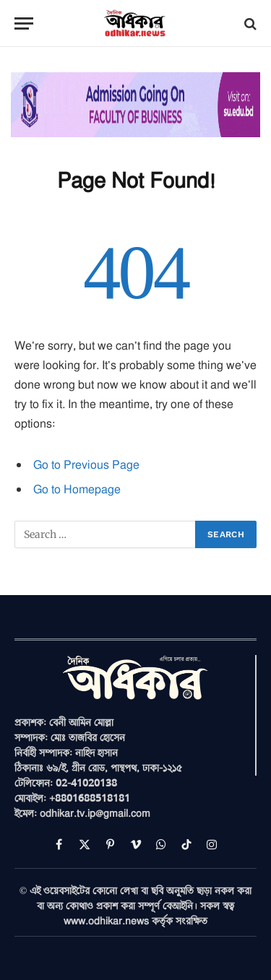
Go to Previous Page (86, 464)
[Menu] (24, 23)
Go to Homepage (77, 489)
